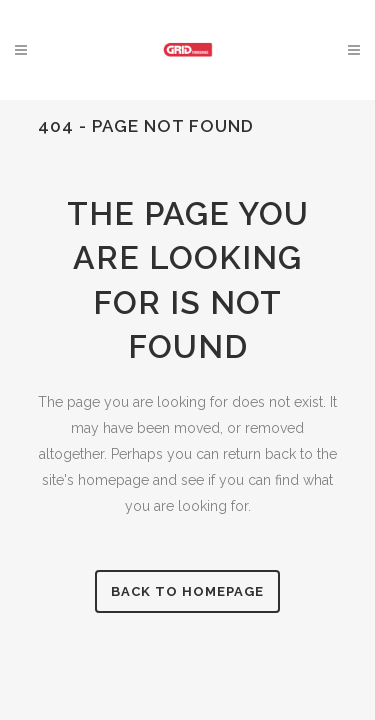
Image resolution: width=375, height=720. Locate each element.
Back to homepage (187, 591)
